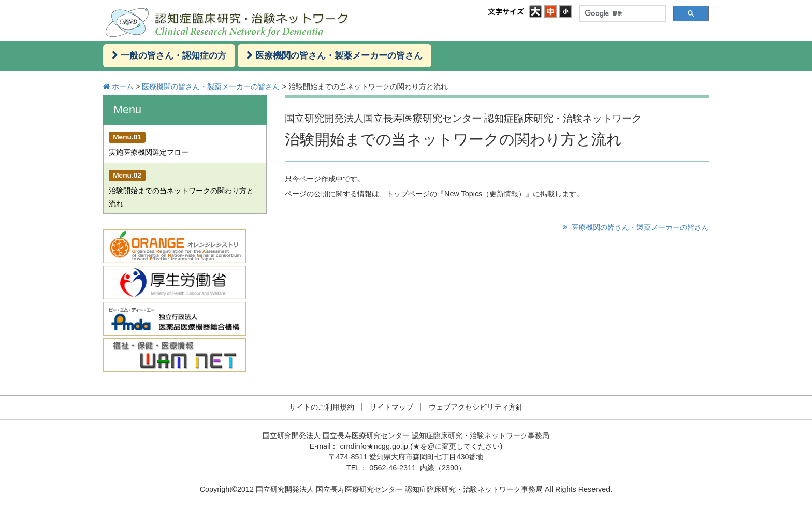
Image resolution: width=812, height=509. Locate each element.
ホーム (123, 86)
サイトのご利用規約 (322, 407)
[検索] (622, 14)
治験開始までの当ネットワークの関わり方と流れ (181, 188)
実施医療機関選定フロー (149, 144)
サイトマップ (392, 407)
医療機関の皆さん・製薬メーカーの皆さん (211, 86)
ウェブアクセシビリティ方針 (476, 407)
